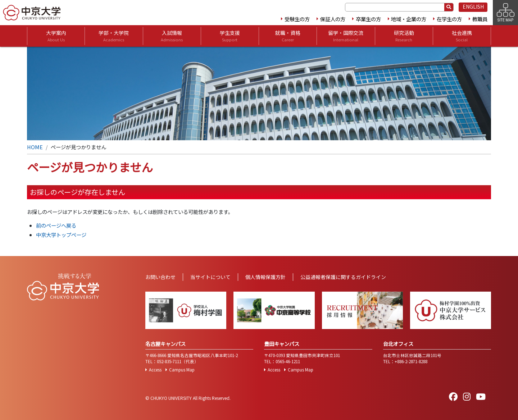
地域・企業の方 (409, 19)
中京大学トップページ (61, 235)
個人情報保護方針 (265, 277)
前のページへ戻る (56, 225)
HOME (35, 147)
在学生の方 (449, 19)
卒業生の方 (368, 19)
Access (155, 370)
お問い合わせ (160, 277)
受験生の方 (297, 19)
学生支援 (230, 36)
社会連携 (462, 36)
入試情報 (172, 36)
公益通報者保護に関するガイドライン (343, 277)
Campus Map (182, 370)
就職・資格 (288, 36)
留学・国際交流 (346, 36)
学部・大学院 (114, 36)
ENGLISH (473, 6)
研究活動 (404, 36)
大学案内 (56, 36)
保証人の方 (333, 19)
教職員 (480, 19)
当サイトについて (210, 277)
